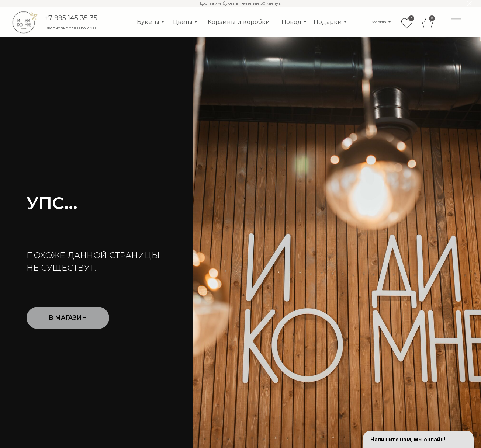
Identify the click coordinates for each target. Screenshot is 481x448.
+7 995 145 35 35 (71, 18)
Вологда (378, 22)
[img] (456, 22)
